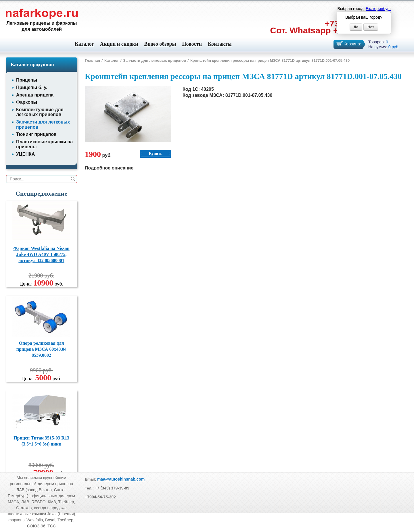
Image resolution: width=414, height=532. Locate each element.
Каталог (84, 44)
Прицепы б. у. (32, 87)
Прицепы (27, 80)
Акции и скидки (119, 44)
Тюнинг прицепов (36, 134)
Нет (371, 27)
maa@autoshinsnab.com (121, 479)
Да (356, 27)
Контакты (220, 44)
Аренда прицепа (35, 95)
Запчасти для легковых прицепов (155, 60)
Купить (155, 154)
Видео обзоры (160, 44)
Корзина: (352, 44)
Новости (192, 44)
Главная (92, 60)
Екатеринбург (378, 9)
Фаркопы (27, 102)
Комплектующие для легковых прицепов (40, 112)
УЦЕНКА (25, 154)
